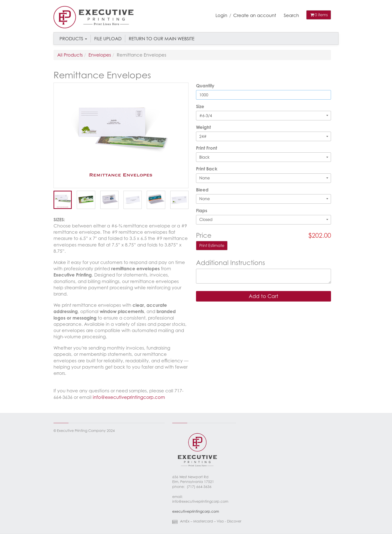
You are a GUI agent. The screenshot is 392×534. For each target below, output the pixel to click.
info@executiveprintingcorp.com (129, 397)
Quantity (205, 86)
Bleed (202, 190)
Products (73, 39)
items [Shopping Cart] (319, 15)
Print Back (207, 169)
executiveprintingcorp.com (196, 511)
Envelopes (100, 55)
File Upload (108, 39)
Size (200, 106)
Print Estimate (212, 245)
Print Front (206, 148)
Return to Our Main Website (162, 39)
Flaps (202, 210)
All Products (70, 55)
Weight (203, 127)
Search (291, 15)
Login (221, 15)
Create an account (255, 15)
